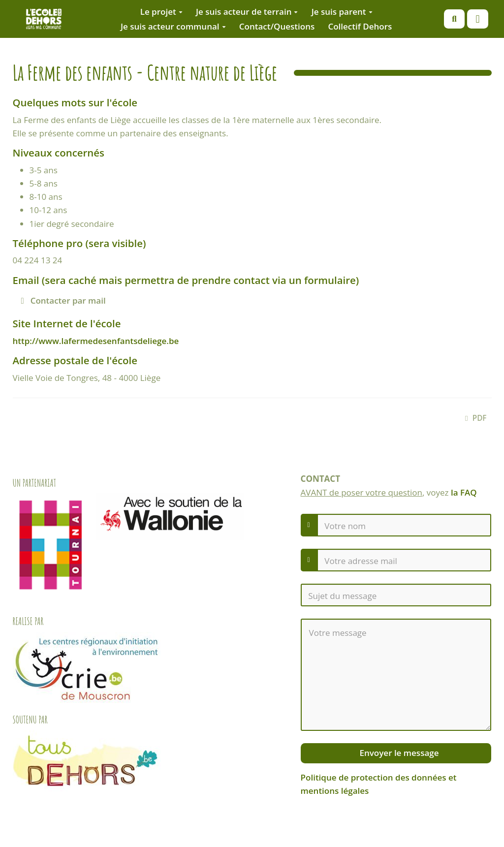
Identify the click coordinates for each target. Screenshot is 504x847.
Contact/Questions (277, 26)
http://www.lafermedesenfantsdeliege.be (96, 341)
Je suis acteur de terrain (247, 12)
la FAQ (464, 492)
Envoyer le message (398, 753)
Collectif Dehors (360, 26)
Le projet (161, 12)
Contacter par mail (63, 300)
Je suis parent (342, 12)
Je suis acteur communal (173, 26)
